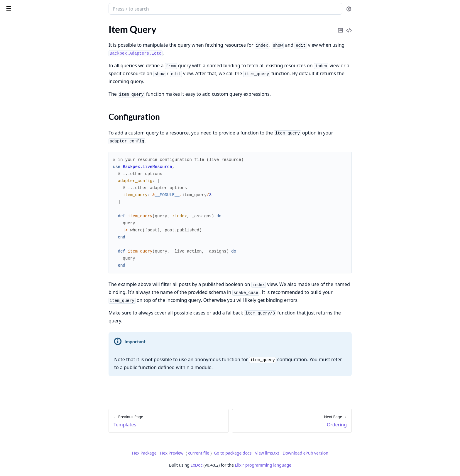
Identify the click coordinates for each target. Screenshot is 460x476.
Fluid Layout (17, 113)
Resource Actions (22, 325)
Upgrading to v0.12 (23, 449)
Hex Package (188, 453)
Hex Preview (216, 453)
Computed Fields (21, 237)
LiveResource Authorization (32, 345)
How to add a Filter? (24, 265)
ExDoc (240, 465)
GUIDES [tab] (12, 24)
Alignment (15, 165)
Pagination (15, 74)
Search (11, 374)
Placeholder (16, 205)
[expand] (82, 38)
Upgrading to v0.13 (23, 441)
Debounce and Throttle (28, 213)
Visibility (13, 173)
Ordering (13, 66)
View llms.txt (312, 453)
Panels (11, 106)
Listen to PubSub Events (29, 121)
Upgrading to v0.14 (23, 434)
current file (243, 453)
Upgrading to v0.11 (23, 457)
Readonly (14, 189)
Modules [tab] (38, 24)
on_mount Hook (20, 82)
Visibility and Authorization (32, 297)
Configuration (24, 55)
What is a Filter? (20, 257)
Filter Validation (20, 281)
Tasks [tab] (67, 24)
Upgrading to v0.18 (23, 402)
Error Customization (25, 229)
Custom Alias (18, 197)
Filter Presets (18, 273)
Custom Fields (19, 158)
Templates (14, 37)
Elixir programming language (307, 465)
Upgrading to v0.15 (23, 426)
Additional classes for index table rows (42, 129)
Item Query (16, 45)
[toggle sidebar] (80, 8)
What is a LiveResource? (28, 29)
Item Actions (17, 317)
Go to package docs (276, 453)
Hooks (11, 90)
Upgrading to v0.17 (23, 410)
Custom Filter (18, 289)
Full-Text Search (20, 382)
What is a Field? (20, 150)
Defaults (13, 181)
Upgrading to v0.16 (23, 418)
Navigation (15, 98)
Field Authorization (24, 353)
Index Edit (14, 221)
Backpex (18, 6)
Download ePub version (349, 453)
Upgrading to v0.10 (23, 465)
